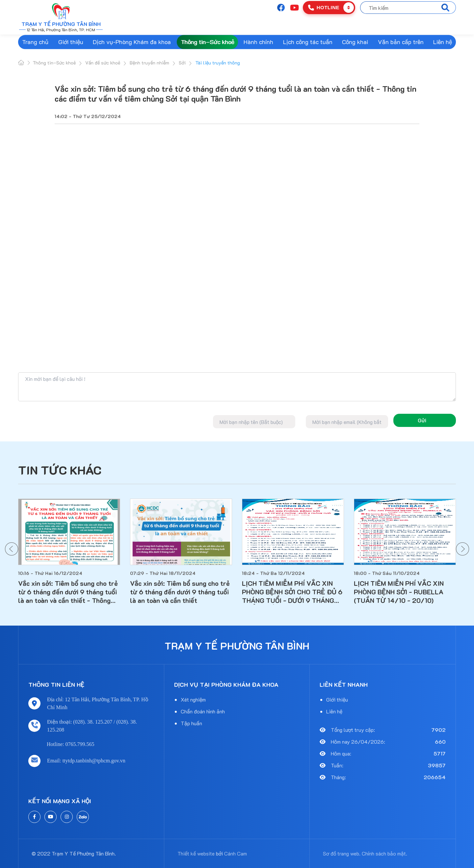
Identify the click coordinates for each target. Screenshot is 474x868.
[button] (12, 549)
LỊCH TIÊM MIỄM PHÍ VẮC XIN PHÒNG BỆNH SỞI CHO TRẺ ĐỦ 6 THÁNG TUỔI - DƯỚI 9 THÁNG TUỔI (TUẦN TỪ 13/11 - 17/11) (292, 592)
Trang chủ (35, 42)
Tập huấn (191, 723)
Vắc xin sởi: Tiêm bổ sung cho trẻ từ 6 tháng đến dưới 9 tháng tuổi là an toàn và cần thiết (180, 592)
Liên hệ (443, 42)
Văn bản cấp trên (401, 42)
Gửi (422, 420)
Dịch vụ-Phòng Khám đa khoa (132, 42)
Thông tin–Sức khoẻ (207, 42)
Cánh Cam (236, 853)
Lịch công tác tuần (308, 42)
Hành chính (258, 42)
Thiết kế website (196, 853)
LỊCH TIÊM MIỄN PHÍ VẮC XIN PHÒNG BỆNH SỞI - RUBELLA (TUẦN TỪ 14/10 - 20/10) (399, 592)
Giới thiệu (71, 42)
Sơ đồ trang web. (342, 853)
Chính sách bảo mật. (384, 853)
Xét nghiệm (193, 699)
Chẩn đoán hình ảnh (203, 711)
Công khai (355, 42)
